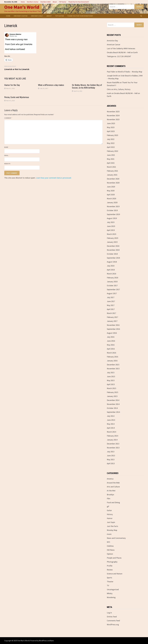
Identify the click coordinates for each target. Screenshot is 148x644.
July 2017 (111, 297)
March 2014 (111, 432)
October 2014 (112, 408)
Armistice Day (112, 41)
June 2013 (111, 456)
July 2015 (111, 372)
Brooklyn (110, 495)
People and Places (114, 558)
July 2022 (111, 139)
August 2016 (112, 333)
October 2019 (112, 210)
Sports (109, 578)
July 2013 (111, 452)
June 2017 (111, 301)
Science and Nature (115, 574)
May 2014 (111, 424)
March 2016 (111, 353)
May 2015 (111, 380)
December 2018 (113, 246)
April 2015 (111, 384)
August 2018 (112, 262)
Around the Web (113, 483)
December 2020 (113, 179)
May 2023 (111, 127)
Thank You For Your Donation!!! (79, 2)
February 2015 (112, 392)
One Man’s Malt (45, 2)
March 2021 (111, 167)
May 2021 (111, 159)
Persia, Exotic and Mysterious (17, 97)
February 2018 (112, 278)
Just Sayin (111, 522)
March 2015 (111, 388)
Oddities (110, 546)
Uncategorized (113, 589)
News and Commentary (116, 538)
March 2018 (111, 274)
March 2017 (111, 313)
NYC (109, 542)
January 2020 (112, 202)
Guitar (109, 510)
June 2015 (111, 376)
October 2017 (112, 286)
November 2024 (113, 115)
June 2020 (111, 187)
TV (108, 585)
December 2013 (113, 444)
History (110, 514)
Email (7, 155)
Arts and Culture (113, 487)
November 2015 (113, 369)
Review (110, 570)
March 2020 (111, 199)
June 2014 (111, 420)
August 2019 (112, 218)
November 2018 (113, 250)
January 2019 (112, 242)
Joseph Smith (112, 76)
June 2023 (111, 123)
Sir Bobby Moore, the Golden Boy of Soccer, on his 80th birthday (87, 86)
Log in (109, 613)
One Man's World (22, 7)
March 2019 (111, 234)
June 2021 (111, 155)
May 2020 (111, 191)
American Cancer (114, 45)
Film (109, 498)
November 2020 (113, 183)
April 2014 (111, 428)
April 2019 (111, 230)
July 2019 (111, 222)
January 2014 (112, 440)
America (110, 479)
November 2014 (113, 404)
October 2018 (112, 254)
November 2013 (113, 448)
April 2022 (111, 147)
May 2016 (111, 345)
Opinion (110, 554)
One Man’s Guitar (33, 2)
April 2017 (111, 309)
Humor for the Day (12, 85)
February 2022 (112, 151)
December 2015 (113, 365)
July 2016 (111, 337)
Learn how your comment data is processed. (54, 178)
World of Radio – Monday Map (130, 72)
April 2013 (111, 463)
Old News (111, 550)
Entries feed (112, 617)
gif (108, 506)
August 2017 (112, 293)
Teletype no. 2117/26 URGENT (119, 56)
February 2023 (112, 135)
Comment (8, 118)
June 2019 (111, 226)
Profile (110, 566)
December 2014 (113, 400)
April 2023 (111, 131)
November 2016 (113, 325)
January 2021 (112, 175)
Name (7, 147)
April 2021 (111, 163)
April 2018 (111, 270)
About (55, 2)
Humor (110, 518)
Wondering (111, 597)
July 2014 (111, 416)
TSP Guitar (63, 2)
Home (23, 2)
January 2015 (112, 396)
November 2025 (113, 112)
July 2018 (111, 266)
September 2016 (113, 329)
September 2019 (113, 214)
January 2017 (112, 321)
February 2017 (112, 317)
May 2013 (111, 459)
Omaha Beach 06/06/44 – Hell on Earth (122, 52)
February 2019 (112, 238)
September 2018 (113, 258)
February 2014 (112, 436)
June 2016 (111, 341)
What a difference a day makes (51, 85)
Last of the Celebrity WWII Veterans (121, 48)
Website (7, 164)
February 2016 (112, 357)
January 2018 (112, 282)
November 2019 (113, 206)
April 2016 (111, 349)
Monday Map (112, 530)
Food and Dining (113, 502)
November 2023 (113, 119)
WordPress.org (113, 624)
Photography (112, 562)
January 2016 (112, 361)
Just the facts (112, 526)
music (109, 534)
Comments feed (113, 621)
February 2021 (112, 171)
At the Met (111, 491)
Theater (110, 582)
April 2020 (111, 195)
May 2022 (111, 143)
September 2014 (113, 412)
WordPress (43, 641)
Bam (52, 641)
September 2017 (113, 289)
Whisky (110, 593)
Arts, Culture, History (122, 89)
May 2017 (111, 305)
